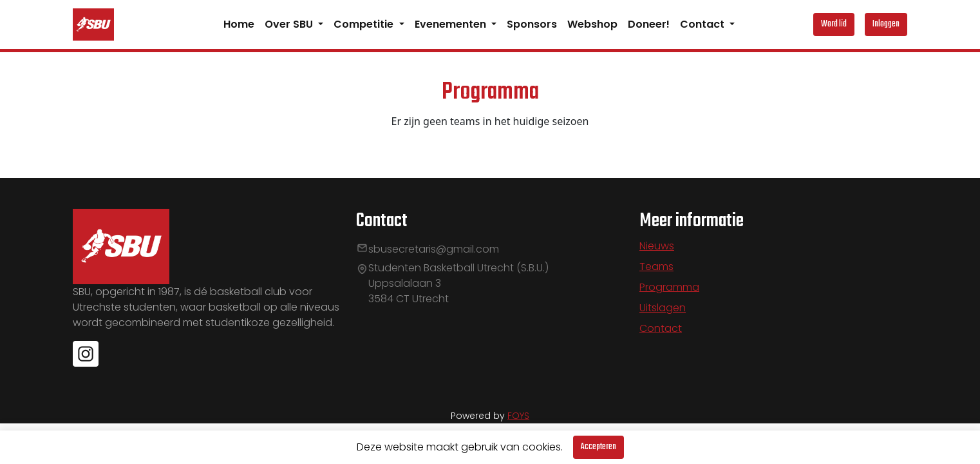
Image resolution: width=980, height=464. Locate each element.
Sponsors (532, 24)
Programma (669, 287)
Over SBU (290, 24)
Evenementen (452, 24)
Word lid (834, 24)
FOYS (518, 416)
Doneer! (649, 24)
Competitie (365, 24)
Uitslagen (663, 308)
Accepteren (598, 447)
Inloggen (886, 24)
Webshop (592, 24)
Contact (703, 24)
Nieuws (657, 246)
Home (239, 24)
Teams (656, 266)
